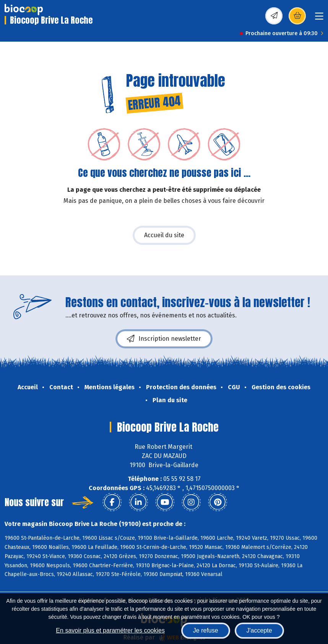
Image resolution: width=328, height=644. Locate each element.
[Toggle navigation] (319, 19)
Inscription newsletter (164, 339)
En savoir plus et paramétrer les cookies (110, 630)
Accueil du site (164, 235)
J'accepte (259, 630)
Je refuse (206, 630)
